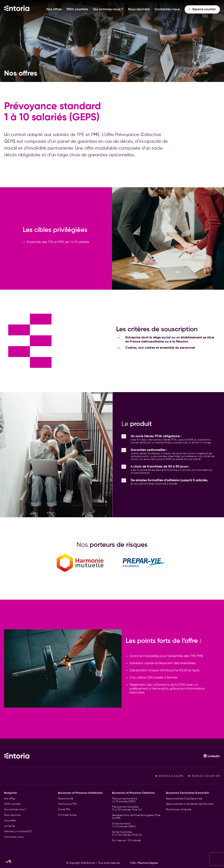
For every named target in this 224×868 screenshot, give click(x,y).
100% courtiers (77, 9)
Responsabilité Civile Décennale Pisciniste (190, 804)
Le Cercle (9, 826)
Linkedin (212, 756)
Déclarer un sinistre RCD (18, 832)
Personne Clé (66, 799)
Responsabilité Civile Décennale (184, 799)
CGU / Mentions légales (144, 863)
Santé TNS (64, 810)
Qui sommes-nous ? (108, 9)
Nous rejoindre (139, 9)
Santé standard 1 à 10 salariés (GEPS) (124, 825)
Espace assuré (169, 776)
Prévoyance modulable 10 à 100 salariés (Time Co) (127, 808)
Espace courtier (204, 776)
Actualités (10, 821)
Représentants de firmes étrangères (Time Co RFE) (136, 817)
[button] (9, 861)
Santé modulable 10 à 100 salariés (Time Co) (127, 834)
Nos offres (54, 9)
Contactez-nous (167, 9)
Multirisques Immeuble (179, 810)
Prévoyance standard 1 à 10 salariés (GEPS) (125, 800)
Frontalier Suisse (67, 815)
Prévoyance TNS (67, 804)
